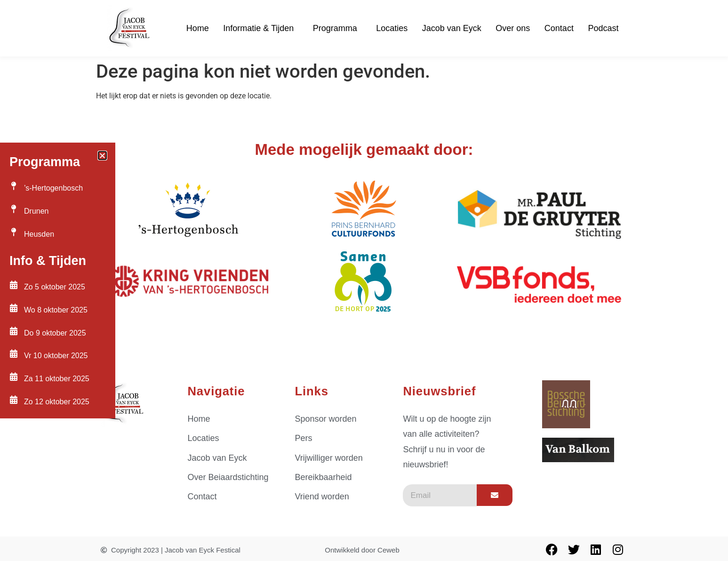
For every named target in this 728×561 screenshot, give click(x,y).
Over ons (513, 28)
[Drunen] (14, 209)
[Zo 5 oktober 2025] (14, 285)
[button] (102, 156)
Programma (337, 28)
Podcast (603, 28)
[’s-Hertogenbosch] (14, 186)
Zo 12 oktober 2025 (57, 402)
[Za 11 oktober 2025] (14, 377)
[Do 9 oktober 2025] (14, 331)
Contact (559, 28)
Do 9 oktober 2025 (55, 333)
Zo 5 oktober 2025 (55, 287)
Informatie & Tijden (261, 28)
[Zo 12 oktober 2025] (14, 400)
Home (198, 28)
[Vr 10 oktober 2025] (14, 353)
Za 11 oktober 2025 (57, 379)
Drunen (36, 211)
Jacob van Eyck (452, 28)
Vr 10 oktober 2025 (56, 356)
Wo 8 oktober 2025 (56, 310)
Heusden (39, 234)
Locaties (392, 28)
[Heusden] (14, 232)
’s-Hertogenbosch (53, 188)
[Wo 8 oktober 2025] (14, 308)
